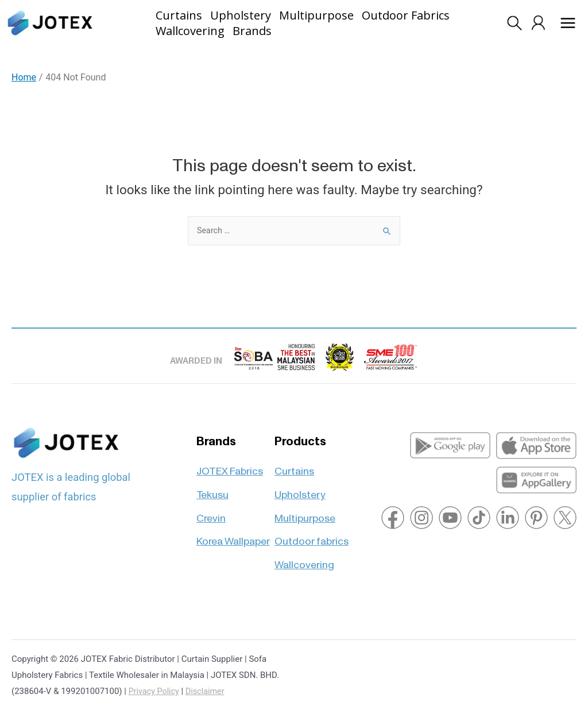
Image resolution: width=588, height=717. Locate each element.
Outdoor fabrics (312, 536)
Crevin (211, 513)
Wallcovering (304, 560)
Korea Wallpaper (233, 536)
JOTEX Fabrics (230, 466)
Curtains (294, 466)
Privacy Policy (155, 691)
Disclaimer (208, 691)
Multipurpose (305, 513)
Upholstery (300, 489)
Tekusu (212, 489)
